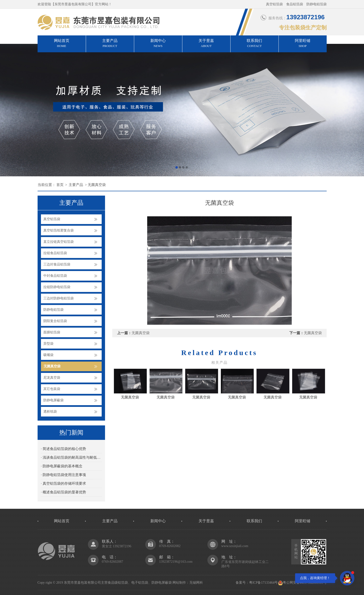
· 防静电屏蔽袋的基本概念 (62, 466)
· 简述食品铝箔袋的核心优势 (64, 449)
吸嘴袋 (48, 355)
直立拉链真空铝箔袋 (59, 242)
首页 (60, 185)
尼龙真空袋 (52, 378)
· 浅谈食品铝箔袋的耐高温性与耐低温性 (71, 457)
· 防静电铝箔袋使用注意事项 (64, 475)
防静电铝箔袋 (53, 310)
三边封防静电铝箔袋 (59, 298)
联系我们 (255, 44)
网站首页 (62, 44)
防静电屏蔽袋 (53, 400)
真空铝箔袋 (52, 219)
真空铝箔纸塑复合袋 (59, 230)
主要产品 (110, 44)
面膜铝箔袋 (52, 332)
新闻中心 (158, 44)
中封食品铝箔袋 (55, 276)
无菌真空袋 (97, 185)
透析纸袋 (50, 412)
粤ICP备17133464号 (264, 583)
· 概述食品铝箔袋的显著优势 (64, 492)
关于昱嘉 (206, 44)
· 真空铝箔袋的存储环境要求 (64, 483)
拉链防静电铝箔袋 (57, 287)
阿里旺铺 (303, 44)
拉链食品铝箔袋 (55, 253)
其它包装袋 (52, 389)
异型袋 (48, 344)
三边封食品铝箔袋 (57, 264)
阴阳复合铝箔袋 (55, 321)
